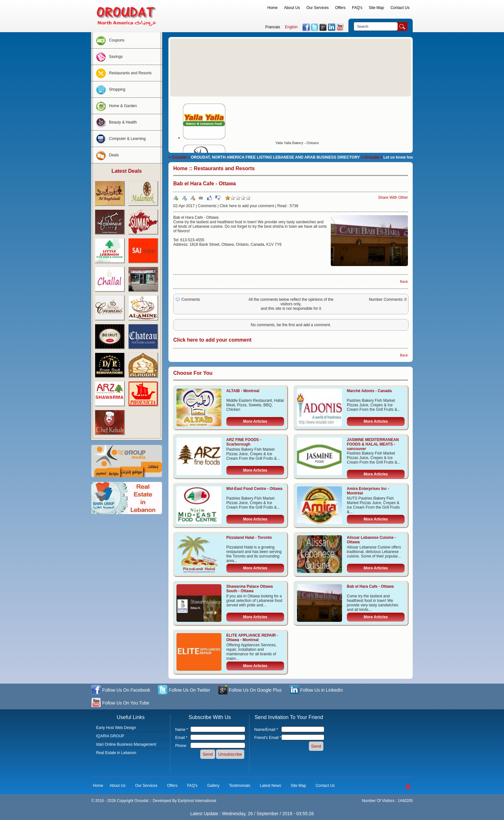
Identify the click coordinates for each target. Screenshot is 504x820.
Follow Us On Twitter (184, 691)
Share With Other (393, 198)
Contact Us (400, 8)
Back (404, 281)
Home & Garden (115, 106)
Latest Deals (127, 171)
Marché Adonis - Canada (369, 391)
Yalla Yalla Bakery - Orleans (297, 143)
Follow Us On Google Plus (250, 691)
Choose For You (193, 373)
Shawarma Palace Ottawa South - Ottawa (250, 589)
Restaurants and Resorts (122, 73)
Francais (273, 27)
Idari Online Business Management (126, 744)
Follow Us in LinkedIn (316, 691)
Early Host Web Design (116, 728)
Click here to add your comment (247, 206)
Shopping (109, 89)
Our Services (317, 8)
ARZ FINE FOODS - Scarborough (244, 442)
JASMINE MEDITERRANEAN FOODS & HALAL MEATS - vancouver (373, 444)
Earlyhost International (197, 801)
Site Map (376, 8)
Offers (340, 8)
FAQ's (357, 8)
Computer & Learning (119, 139)
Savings (108, 57)
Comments (207, 206)
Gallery (213, 786)
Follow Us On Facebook (121, 691)
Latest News (271, 786)
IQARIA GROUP (110, 736)
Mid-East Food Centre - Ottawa (254, 489)
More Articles (255, 421)
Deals (106, 155)
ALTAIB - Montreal (243, 391)
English (291, 27)
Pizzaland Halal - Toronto (249, 538)
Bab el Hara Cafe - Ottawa (370, 586)
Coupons (109, 40)
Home (273, 8)
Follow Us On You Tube (120, 703)
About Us (292, 8)
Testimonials (240, 786)
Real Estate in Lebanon (116, 753)
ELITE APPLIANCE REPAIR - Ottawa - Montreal (252, 638)
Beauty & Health (115, 122)
